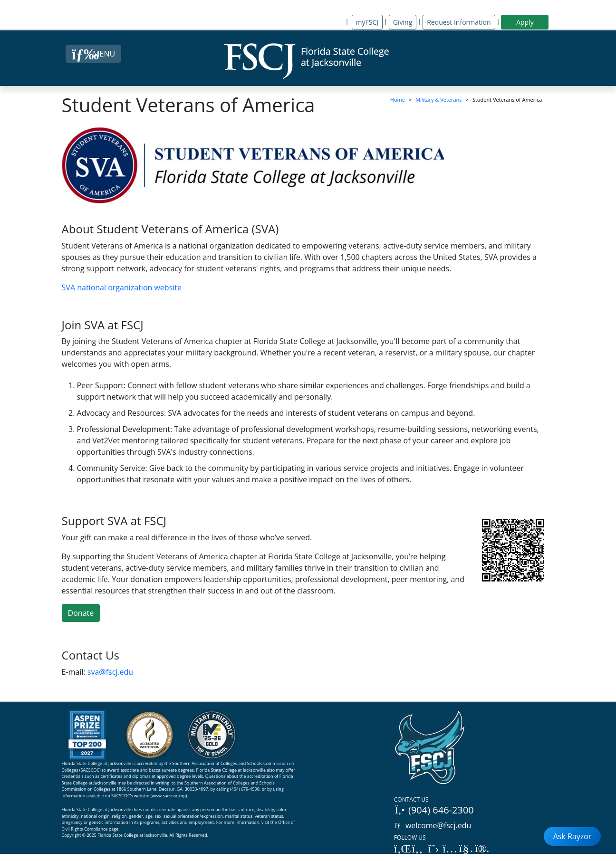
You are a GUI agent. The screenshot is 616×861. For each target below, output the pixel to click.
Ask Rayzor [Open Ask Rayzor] (573, 836)
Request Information (459, 22)
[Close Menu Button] (93, 54)
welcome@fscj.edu (433, 825)
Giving (403, 22)
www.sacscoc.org (169, 796)
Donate (81, 613)
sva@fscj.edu (110, 672)
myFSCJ (367, 22)
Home (398, 100)
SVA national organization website (122, 287)
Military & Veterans (438, 100)
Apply (525, 22)
